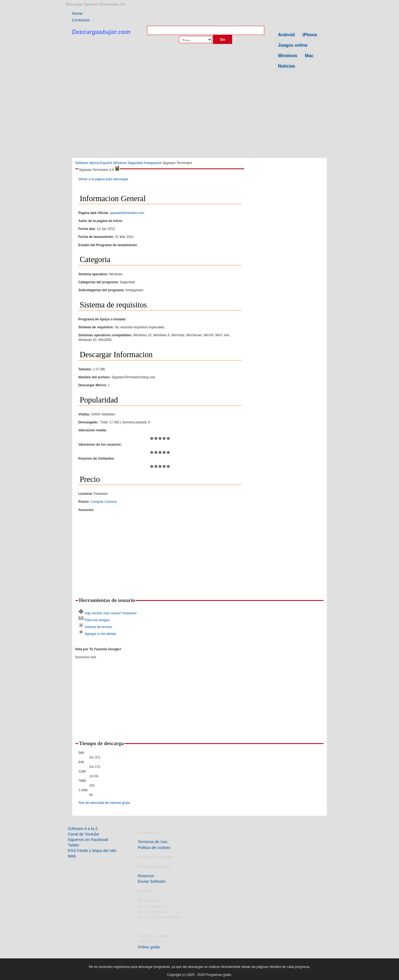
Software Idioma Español (93, 163)
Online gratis (149, 947)
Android (286, 35)
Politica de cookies (154, 848)
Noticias (286, 66)
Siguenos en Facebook (88, 840)
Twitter (74, 845)
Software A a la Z (83, 829)
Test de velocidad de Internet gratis (104, 803)
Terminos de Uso (153, 842)
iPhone (310, 35)
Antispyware (153, 163)
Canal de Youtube (83, 834)
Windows (288, 56)
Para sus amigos (97, 620)
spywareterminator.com (127, 213)
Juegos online (293, 45)
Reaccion (146, 876)
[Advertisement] (199, 116)
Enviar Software (152, 881)
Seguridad (135, 163)
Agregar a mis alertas (100, 634)
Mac (309, 56)
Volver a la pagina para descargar (103, 179)
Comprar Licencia (104, 502)
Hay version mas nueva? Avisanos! (111, 613)
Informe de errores (99, 627)
